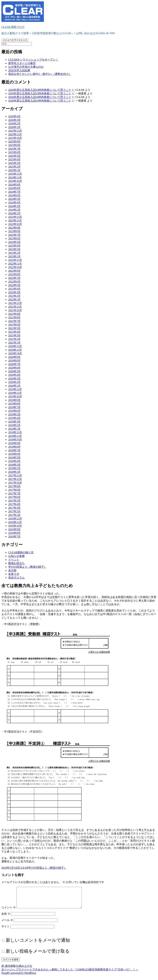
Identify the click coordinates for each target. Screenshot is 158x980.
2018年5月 (14, 458)
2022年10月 (15, 267)
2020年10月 (15, 353)
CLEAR (24, 868)
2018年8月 (14, 447)
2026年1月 (14, 127)
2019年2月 (14, 425)
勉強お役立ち (16, 563)
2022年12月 (15, 260)
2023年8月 (14, 231)
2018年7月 (14, 450)
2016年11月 (15, 522)
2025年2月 (14, 167)
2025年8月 (14, 145)
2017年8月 (14, 490)
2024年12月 (15, 174)
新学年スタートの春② (22, 63)
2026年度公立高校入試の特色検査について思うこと (40, 90)
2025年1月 (14, 170)
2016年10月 (15, 526)
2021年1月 (14, 343)
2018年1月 (14, 472)
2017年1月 (14, 515)
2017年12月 (15, 475)
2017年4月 (14, 504)
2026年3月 (14, 120)
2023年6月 (14, 238)
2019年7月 (14, 407)
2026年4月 (14, 116)
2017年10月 (15, 483)
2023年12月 (15, 217)
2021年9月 (14, 314)
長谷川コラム (16, 578)
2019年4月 (14, 418)
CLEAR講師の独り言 (21, 552)
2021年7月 (14, 321)
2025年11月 (15, 134)
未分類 (12, 570)
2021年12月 (15, 303)
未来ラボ (14, 574)
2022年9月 (14, 271)
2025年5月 (14, 156)
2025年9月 (14, 142)
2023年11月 (15, 221)
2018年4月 (14, 461)
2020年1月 (14, 386)
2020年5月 (14, 371)
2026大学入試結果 (19, 70)
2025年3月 (14, 163)
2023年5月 (14, 242)
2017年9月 (14, 486)
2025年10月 (15, 138)
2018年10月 (15, 440)
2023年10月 (15, 224)
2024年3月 (14, 206)
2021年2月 (14, 339)
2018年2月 (14, 468)
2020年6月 (14, 368)
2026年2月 (14, 124)
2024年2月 (14, 210)
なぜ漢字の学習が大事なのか (26, 67)
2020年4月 (14, 375)
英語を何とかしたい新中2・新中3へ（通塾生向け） (40, 74)
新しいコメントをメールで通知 (38, 944)
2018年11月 (15, 436)
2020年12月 (15, 346)
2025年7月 (14, 149)
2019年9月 (14, 400)
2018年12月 (15, 432)
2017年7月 (14, 493)
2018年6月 (14, 454)
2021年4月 (14, 332)
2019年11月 (15, 393)
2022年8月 (14, 274)
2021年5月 (14, 328)
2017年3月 (14, 508)
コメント (9, 912)
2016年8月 (14, 533)
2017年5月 (14, 501)
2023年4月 (14, 246)
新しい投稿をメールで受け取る (38, 955)
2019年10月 (15, 396)
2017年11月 (15, 479)
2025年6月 (14, 152)
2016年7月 (14, 537)
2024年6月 (14, 195)
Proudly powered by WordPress (19, 977)
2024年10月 (15, 181)
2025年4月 (14, 159)
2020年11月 (15, 350)
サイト (5, 930)
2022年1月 (14, 300)
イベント (14, 560)
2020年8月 (14, 361)
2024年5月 (14, 199)
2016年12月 (15, 519)
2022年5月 (14, 285)
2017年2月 (14, 511)
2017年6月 (14, 497)
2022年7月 (14, 278)
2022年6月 (14, 282)
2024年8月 (14, 188)
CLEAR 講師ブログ (13, 27)
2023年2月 (14, 253)
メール (7, 924)
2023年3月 (14, 249)
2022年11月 (15, 264)
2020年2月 (14, 382)
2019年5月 (14, 414)
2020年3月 (14, 379)
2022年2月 (14, 296)
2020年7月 (14, 364)
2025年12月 (15, 131)
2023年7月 (14, 235)
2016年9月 (14, 529)
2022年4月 (14, 289)
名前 (6, 918)
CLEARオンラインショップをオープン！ (33, 60)
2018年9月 (14, 443)
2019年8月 (14, 404)
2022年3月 (14, 292)
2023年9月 (14, 228)
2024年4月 (14, 203)
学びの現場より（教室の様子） (27, 567)
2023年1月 (14, 256)
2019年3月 (14, 422)
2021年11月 (15, 307)
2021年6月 (14, 325)
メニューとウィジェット (15, 40)
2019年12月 (15, 389)
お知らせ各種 (16, 556)
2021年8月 (14, 317)
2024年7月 (14, 192)
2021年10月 (15, 310)
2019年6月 (14, 411)
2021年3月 (14, 335)
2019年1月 (14, 429)
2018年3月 (14, 465)
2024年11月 (15, 177)
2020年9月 (14, 357)
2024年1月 (14, 213)
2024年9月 (14, 185)
